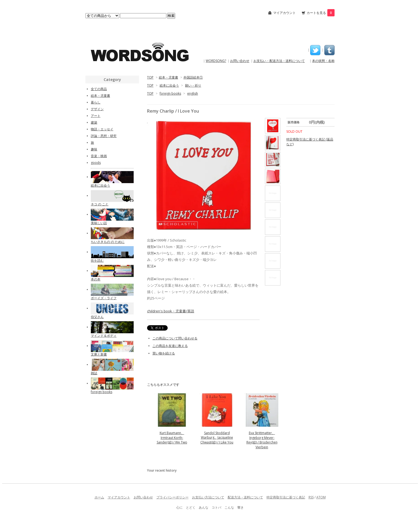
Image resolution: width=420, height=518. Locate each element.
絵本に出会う (169, 85)
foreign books (170, 93)
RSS (311, 497)
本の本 (96, 279)
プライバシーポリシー (172, 497)
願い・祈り (193, 85)
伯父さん (97, 317)
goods (96, 163)
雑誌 (94, 373)
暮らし (96, 102)
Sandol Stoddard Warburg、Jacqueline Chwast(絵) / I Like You (217, 438)
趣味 (94, 149)
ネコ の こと (100, 204)
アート (96, 116)
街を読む (97, 260)
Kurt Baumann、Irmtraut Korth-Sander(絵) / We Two (172, 438)
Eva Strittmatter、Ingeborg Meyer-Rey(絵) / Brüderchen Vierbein (262, 440)
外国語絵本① (193, 77)
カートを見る (321, 13)
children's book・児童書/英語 (171, 311)
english (193, 93)
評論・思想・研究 (104, 136)
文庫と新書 (99, 354)
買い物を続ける (164, 353)
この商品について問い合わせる (175, 338)
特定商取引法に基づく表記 (286, 497)
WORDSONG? (216, 61)
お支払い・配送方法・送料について (279, 61)
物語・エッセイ (102, 129)
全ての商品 (99, 89)
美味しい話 (99, 223)
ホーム (99, 497)
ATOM (321, 497)
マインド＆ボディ (104, 336)
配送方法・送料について (245, 497)
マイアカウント (284, 13)
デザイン (97, 109)
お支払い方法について (208, 497)
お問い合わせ (240, 61)
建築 (94, 122)
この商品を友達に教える (170, 346)
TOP (150, 77)
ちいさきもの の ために (108, 242)
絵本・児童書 (168, 77)
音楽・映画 (99, 156)
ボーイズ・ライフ (104, 298)
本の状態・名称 (323, 61)
